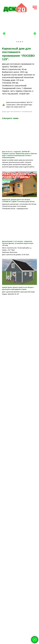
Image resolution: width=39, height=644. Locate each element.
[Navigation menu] (35, 8)
